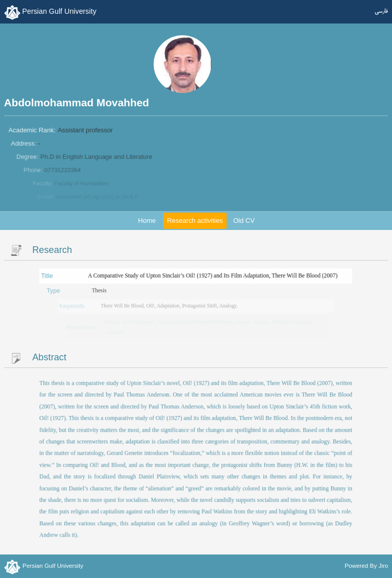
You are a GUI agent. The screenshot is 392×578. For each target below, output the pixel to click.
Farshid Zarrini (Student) (131, 322)
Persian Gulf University (59, 11)
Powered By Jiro (366, 565)
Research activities (195, 221)
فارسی (381, 11)
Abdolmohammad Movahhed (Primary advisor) (205, 322)
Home (147, 221)
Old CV (244, 221)
